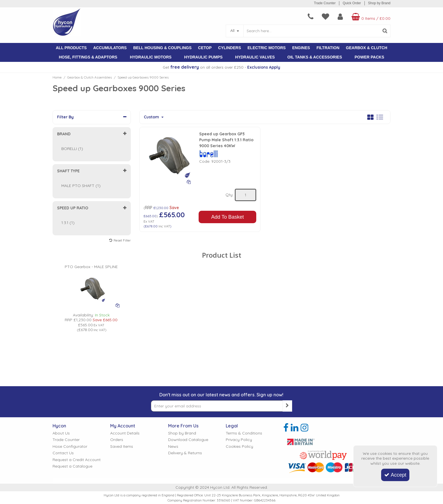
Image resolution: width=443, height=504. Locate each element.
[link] (286, 369)
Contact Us (63, 394)
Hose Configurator (70, 387)
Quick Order (352, 3)
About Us (61, 374)
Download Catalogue (188, 381)
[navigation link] (310, 17)
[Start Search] (385, 31)
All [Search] (233, 31)
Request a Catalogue (72, 407)
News (173, 387)
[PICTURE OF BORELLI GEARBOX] (91, 277)
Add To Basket (227, 217)
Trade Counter (325, 3)
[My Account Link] (340, 17)
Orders (117, 381)
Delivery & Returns (185, 394)
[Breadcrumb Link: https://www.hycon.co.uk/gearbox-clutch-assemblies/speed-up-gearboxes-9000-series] (143, 77)
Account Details (125, 374)
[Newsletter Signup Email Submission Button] (287, 347)
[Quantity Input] (246, 195)
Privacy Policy (239, 381)
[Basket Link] (370, 17)
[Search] (311, 31)
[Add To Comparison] (189, 182)
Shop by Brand (379, 3)
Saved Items (122, 387)
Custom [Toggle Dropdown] (152, 117)
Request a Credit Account (77, 401)
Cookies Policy (239, 387)
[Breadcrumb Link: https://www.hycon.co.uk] (57, 77)
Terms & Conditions (244, 374)
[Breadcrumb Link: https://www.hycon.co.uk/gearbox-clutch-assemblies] (90, 77)
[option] (91, 288)
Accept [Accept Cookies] (395, 475)
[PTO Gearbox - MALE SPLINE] (91, 256)
